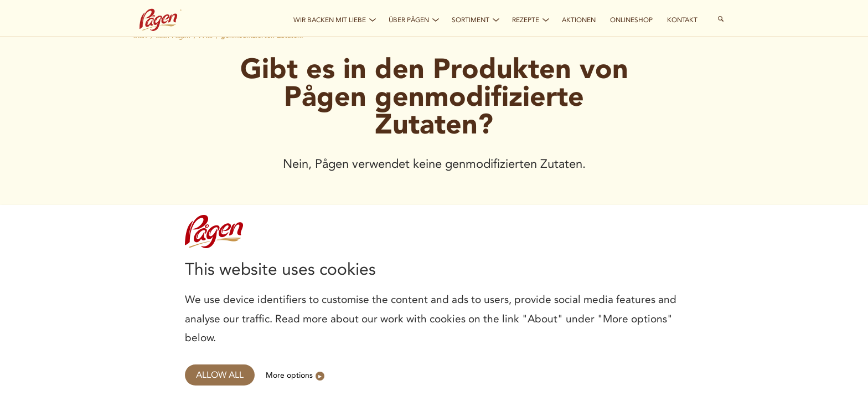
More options (289, 375)
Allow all (220, 375)
